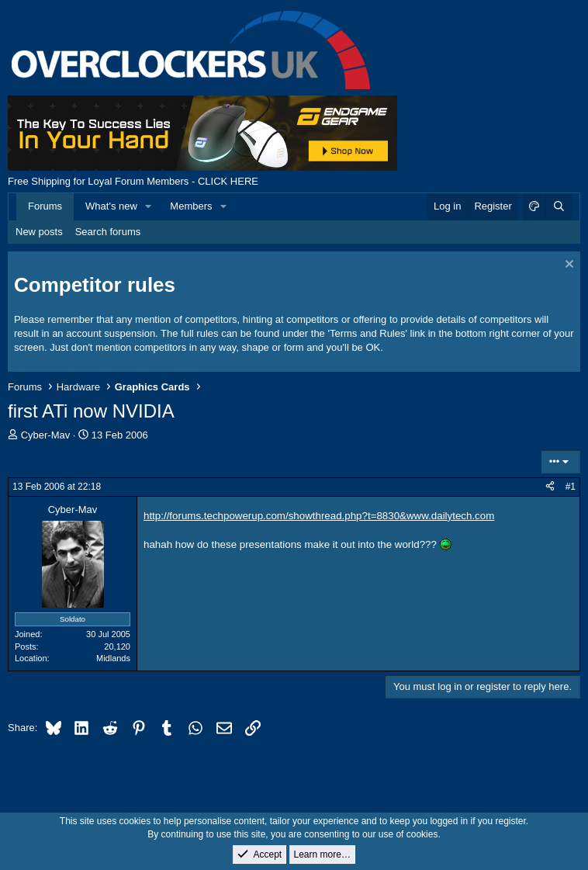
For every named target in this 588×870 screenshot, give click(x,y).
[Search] (559, 206)
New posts (39, 232)
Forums (45, 206)
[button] (149, 206)
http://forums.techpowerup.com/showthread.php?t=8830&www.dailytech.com (319, 516)
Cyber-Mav (46, 435)
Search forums (108, 232)
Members (191, 206)
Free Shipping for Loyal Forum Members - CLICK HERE (133, 181)
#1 (571, 487)
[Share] (550, 487)
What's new (111, 206)
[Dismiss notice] (567, 266)
